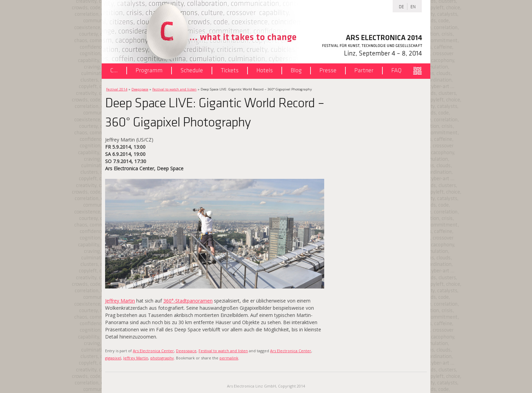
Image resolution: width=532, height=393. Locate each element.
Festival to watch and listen (174, 89)
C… (114, 70)
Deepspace (140, 89)
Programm (149, 70)
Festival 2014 (117, 89)
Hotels (265, 70)
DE (401, 6)
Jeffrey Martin (120, 301)
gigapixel (113, 358)
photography (162, 358)
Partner (364, 70)
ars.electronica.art (420, 71)
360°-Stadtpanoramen (188, 301)
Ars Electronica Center (153, 351)
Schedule (192, 70)
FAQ (396, 70)
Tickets (230, 70)
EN (413, 6)
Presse (328, 70)
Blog (296, 70)
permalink (229, 358)
